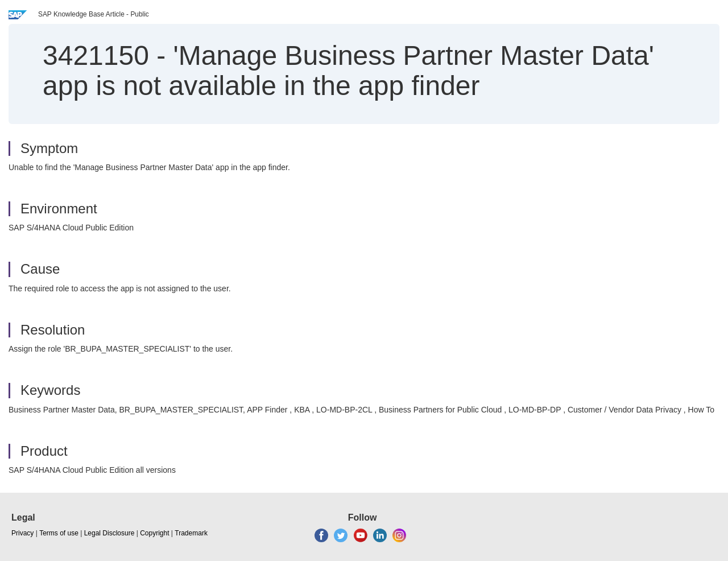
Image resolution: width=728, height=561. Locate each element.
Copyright (154, 533)
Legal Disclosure (109, 533)
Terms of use (59, 533)
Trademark (191, 533)
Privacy (22, 533)
